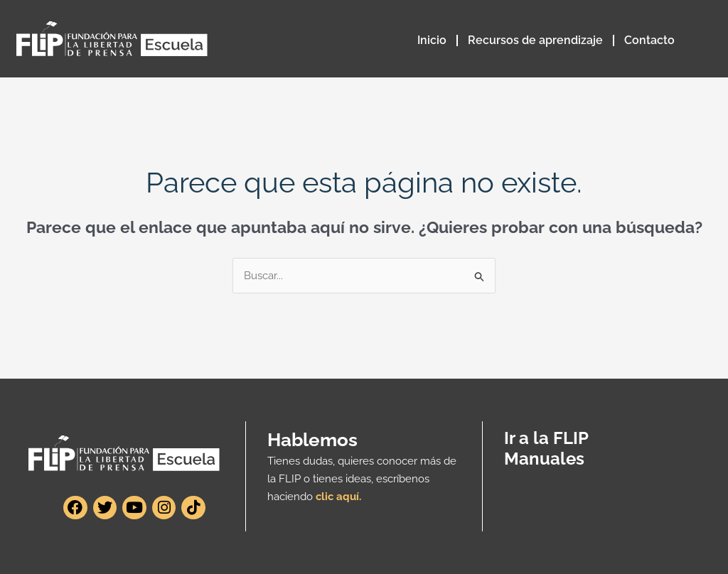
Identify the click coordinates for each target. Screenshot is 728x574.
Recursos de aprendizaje (535, 40)
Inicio (432, 40)
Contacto (649, 40)
